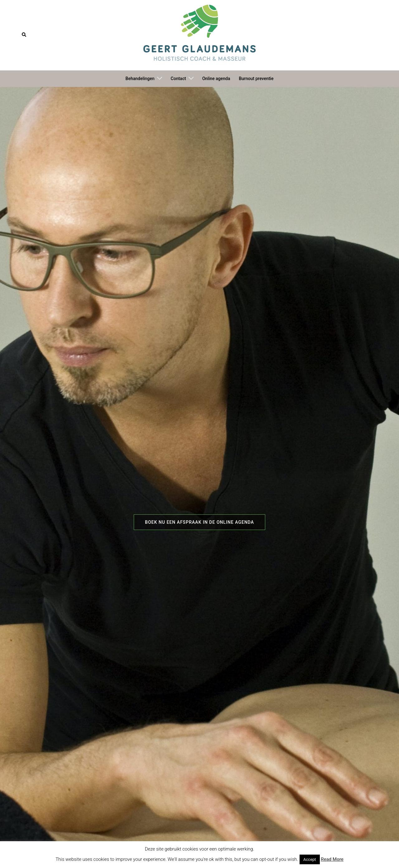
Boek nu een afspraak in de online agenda (199, 522)
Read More (332, 859)
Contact (178, 79)
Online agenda (216, 79)
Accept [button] (310, 859)
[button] (24, 35)
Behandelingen (140, 79)
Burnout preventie (256, 79)
